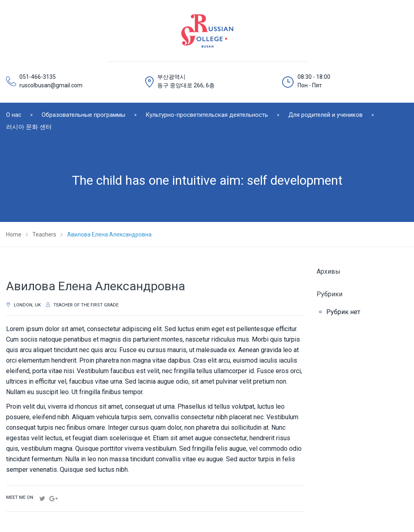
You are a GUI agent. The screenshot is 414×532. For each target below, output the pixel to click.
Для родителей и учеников (325, 115)
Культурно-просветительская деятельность (207, 115)
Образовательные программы (83, 115)
